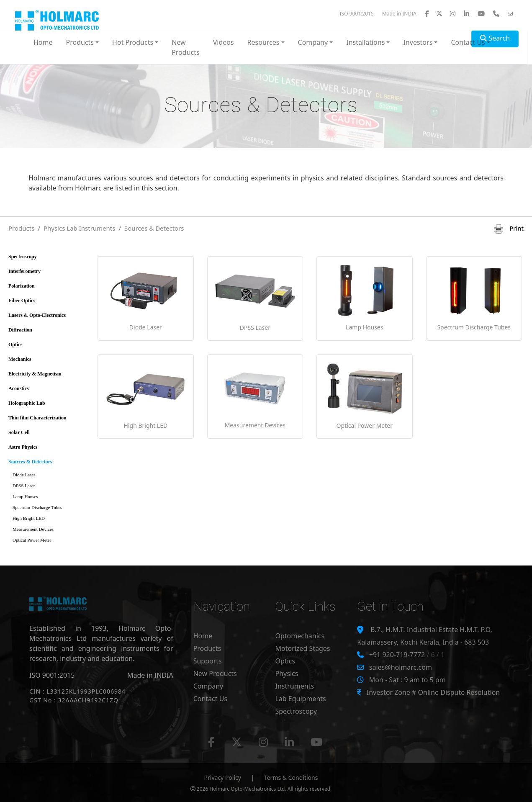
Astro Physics (23, 447)
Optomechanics (300, 636)
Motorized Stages (302, 648)
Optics (15, 344)
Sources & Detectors (154, 228)
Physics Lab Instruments (80, 228)
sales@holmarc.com (401, 667)
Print (509, 228)
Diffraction (20, 330)
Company (208, 686)
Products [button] (80, 42)
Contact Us (210, 699)
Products (21, 228)
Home (43, 42)
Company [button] (313, 42)
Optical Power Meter (32, 540)
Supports (208, 661)
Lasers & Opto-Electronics (37, 315)
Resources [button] (263, 42)
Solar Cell (19, 432)
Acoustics (19, 388)
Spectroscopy (23, 257)
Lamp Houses (25, 496)
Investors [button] (418, 42)
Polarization (22, 286)
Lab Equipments (300, 699)
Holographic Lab (27, 403)
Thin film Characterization (37, 418)
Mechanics (20, 359)
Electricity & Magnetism (35, 374)
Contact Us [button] (468, 42)
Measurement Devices (33, 529)
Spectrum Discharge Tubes (37, 507)
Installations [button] (365, 42)
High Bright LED (29, 518)
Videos (224, 42)
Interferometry (24, 271)
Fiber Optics (22, 301)
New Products (186, 47)
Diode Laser (24, 475)
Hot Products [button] (133, 42)
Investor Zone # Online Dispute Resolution (433, 692)
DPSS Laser (24, 486)
